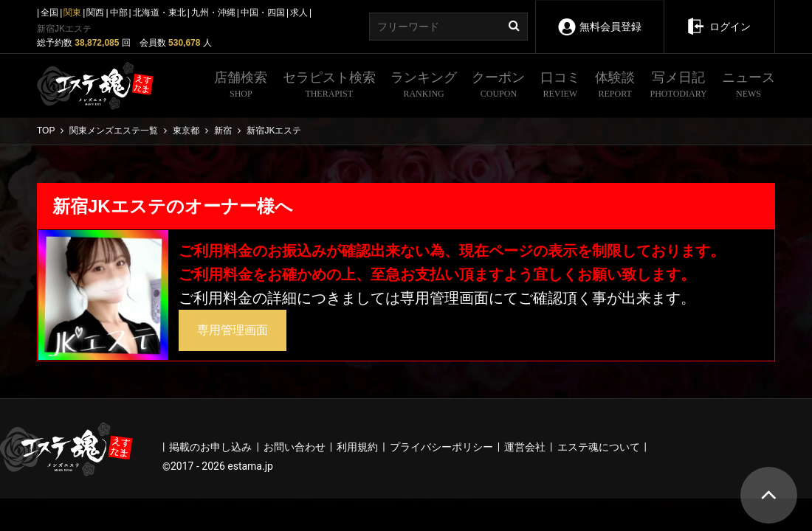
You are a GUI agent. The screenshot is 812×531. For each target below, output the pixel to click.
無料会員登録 (599, 17)
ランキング (424, 86)
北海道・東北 (159, 13)
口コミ (560, 86)
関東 (72, 13)
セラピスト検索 (329, 86)
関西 (95, 13)
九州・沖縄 (213, 13)
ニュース (749, 86)
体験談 (615, 86)
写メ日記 (679, 86)
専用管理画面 (233, 330)
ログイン (719, 16)
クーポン (498, 86)
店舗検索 (241, 86)
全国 (49, 13)
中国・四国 (263, 13)
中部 (119, 13)
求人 (299, 13)
